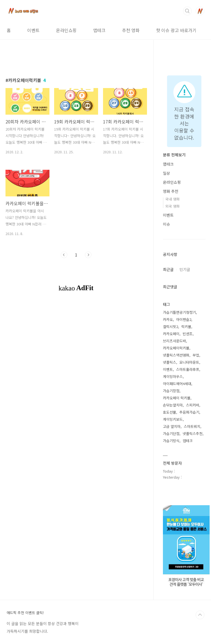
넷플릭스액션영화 (176, 355)
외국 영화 (173, 206)
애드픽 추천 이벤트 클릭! (25, 613)
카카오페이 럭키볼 (177, 398)
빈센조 (188, 334)
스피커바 (193, 405)
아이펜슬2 (184, 319)
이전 (64, 255)
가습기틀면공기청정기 (179, 312)
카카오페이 (171, 334)
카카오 (168, 319)
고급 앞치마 (172, 426)
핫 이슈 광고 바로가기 (176, 30)
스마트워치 (192, 426)
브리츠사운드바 (174, 341)
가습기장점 (171, 391)
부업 (196, 355)
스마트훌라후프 (188, 369)
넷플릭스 (170, 362)
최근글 (168, 269)
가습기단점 (171, 433)
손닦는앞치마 (173, 405)
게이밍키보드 (173, 419)
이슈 (166, 224)
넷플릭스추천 (193, 433)
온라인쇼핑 (66, 30)
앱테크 (99, 30)
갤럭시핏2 (170, 327)
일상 (166, 173)
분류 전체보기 (174, 155)
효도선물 (170, 412)
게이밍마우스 (173, 376)
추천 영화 (131, 30)
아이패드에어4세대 (177, 384)
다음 (88, 255)
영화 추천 (171, 191)
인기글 (185, 269)
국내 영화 (173, 199)
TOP (200, 615)
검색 (187, 11)
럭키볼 (186, 327)
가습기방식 (171, 441)
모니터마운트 (189, 362)
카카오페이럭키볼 (176, 348)
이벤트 (33, 30)
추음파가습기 (189, 412)
